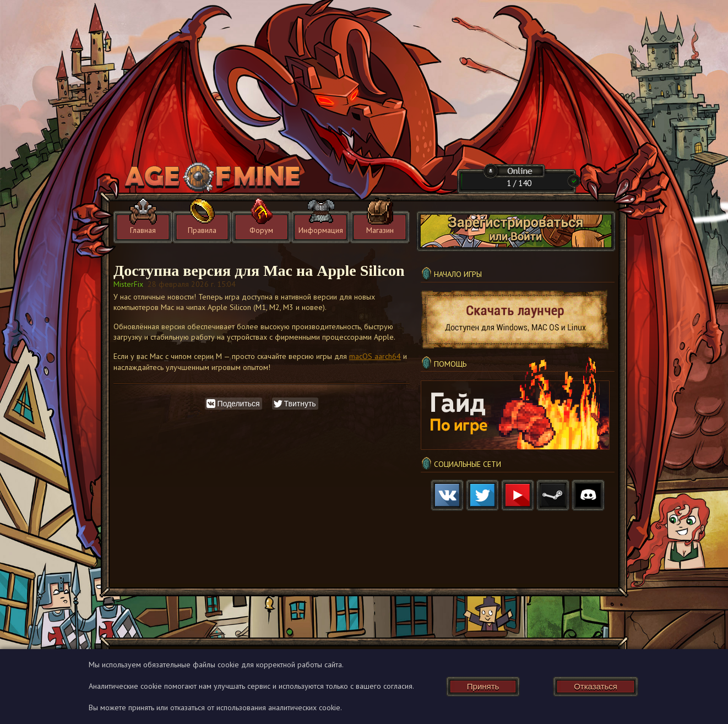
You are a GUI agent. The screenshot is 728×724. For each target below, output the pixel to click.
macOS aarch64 (375, 356)
